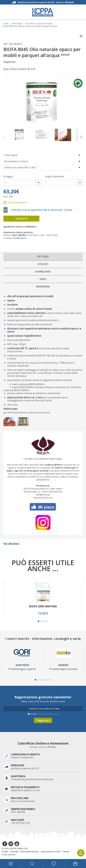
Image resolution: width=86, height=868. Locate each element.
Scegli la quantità (54, 176)
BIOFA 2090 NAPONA (43, 606)
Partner (66, 851)
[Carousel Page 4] (47, 621)
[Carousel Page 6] (50, 680)
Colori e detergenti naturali (43, 459)
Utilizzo (43, 264)
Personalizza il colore (16, 161)
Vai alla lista (11, 544)
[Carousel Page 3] (44, 621)
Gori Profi (22, 665)
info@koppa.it (20, 238)
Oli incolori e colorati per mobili (39, 24)
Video (43, 279)
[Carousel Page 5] (47, 680)
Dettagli (43, 256)
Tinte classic (11, 155)
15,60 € (43, 613)
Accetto (44, 714)
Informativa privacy (30, 851)
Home (6, 24)
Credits (5, 851)
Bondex (64, 665)
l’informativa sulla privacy (48, 714)
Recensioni (43, 287)
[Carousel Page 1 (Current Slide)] (39, 621)
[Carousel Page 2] (42, 621)
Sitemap (14, 851)
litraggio (8, 176)
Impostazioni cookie (51, 851)
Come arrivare (9, 854)
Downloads (43, 272)
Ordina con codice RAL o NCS (20, 167)
